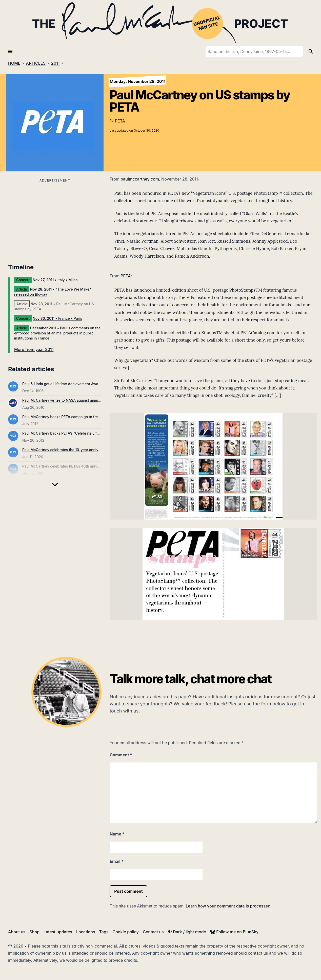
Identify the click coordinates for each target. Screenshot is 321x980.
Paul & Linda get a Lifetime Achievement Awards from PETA (72, 384)
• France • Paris (57, 318)
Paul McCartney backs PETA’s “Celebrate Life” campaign (70, 433)
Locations (86, 932)
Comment (121, 755)
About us (17, 932)
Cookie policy (125, 932)
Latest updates (58, 932)
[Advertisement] (55, 219)
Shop (34, 932)
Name (117, 834)
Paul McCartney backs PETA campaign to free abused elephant (76, 417)
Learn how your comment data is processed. (229, 906)
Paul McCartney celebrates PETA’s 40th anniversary (66, 466)
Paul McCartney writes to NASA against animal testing (68, 400)
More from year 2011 (34, 349)
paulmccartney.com (140, 179)
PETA (120, 121)
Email (117, 861)
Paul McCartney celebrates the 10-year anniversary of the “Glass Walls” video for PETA (96, 450)
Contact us (153, 932)
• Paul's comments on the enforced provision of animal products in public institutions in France (57, 333)
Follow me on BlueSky (234, 932)
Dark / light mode (187, 932)
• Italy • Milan (55, 280)
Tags (104, 932)
